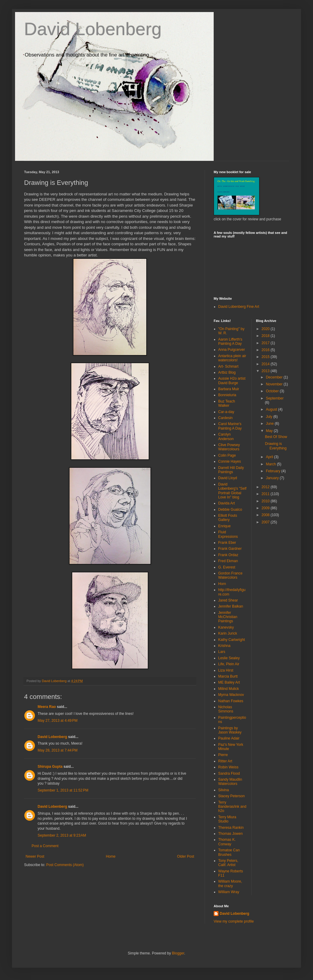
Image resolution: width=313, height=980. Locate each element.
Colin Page (227, 455)
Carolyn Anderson (226, 436)
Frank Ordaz (228, 555)
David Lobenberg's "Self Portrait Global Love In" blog (232, 491)
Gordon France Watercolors (230, 575)
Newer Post (35, 856)
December (275, 377)
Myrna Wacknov (231, 695)
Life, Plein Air (229, 664)
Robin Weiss (228, 767)
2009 (266, 508)
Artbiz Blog (227, 372)
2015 (266, 357)
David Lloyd (228, 478)
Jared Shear (228, 600)
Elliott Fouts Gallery (228, 518)
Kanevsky (226, 627)
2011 (266, 494)
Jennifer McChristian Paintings (228, 617)
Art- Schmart (228, 366)
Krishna (224, 646)
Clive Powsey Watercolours (229, 447)
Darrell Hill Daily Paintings (231, 470)
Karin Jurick (228, 633)
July (270, 417)
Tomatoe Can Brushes (229, 852)
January (273, 478)
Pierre (223, 755)
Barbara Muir (229, 389)
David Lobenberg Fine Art (239, 307)
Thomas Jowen (230, 834)
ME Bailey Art (229, 682)
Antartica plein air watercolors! (232, 358)
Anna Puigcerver (232, 350)
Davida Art (226, 503)
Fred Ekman (228, 561)
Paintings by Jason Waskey (230, 730)
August (272, 409)
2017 (266, 343)
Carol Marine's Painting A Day (230, 426)
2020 (266, 329)
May (270, 431)
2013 (266, 371)
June (270, 424)
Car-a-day (226, 412)
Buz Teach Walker (227, 403)
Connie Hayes (229, 461)
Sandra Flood (229, 773)
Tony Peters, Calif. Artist (228, 863)
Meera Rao (47, 707)
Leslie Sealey (229, 658)
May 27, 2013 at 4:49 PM (57, 721)
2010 (266, 501)
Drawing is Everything (276, 446)
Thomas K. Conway (227, 842)
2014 (266, 364)
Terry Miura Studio (227, 819)
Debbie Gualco (230, 510)
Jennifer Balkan (231, 606)
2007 (266, 522)
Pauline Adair (229, 738)
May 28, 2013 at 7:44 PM (57, 750)
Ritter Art (225, 761)
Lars (222, 652)
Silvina (223, 790)
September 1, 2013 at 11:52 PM (63, 790)
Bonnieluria (227, 395)
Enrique (224, 526)
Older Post (186, 856)
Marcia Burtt (228, 676)
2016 (266, 350)
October (273, 391)
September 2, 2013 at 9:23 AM (62, 835)
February (273, 471)
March (271, 464)
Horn (222, 584)
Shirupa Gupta (50, 767)
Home (111, 856)
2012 (266, 487)
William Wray (229, 892)
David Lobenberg (93, 29)
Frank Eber (227, 543)
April (270, 457)
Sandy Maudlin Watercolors (230, 782)
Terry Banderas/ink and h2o (232, 807)
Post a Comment (45, 846)
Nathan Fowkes (231, 701)
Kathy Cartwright (232, 640)
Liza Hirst (226, 670)
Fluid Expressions (228, 534)
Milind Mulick (229, 689)
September (275, 398)
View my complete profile (234, 921)
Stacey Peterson (231, 796)
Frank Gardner (230, 549)
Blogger (178, 953)
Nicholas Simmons (226, 709)
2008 (266, 515)
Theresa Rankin (231, 828)
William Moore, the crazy (230, 884)
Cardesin (225, 418)
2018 (266, 336)
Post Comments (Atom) (65, 865)
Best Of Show (276, 437)
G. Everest (227, 567)
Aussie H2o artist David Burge (232, 381)
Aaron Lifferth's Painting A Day (230, 341)
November (275, 384)
